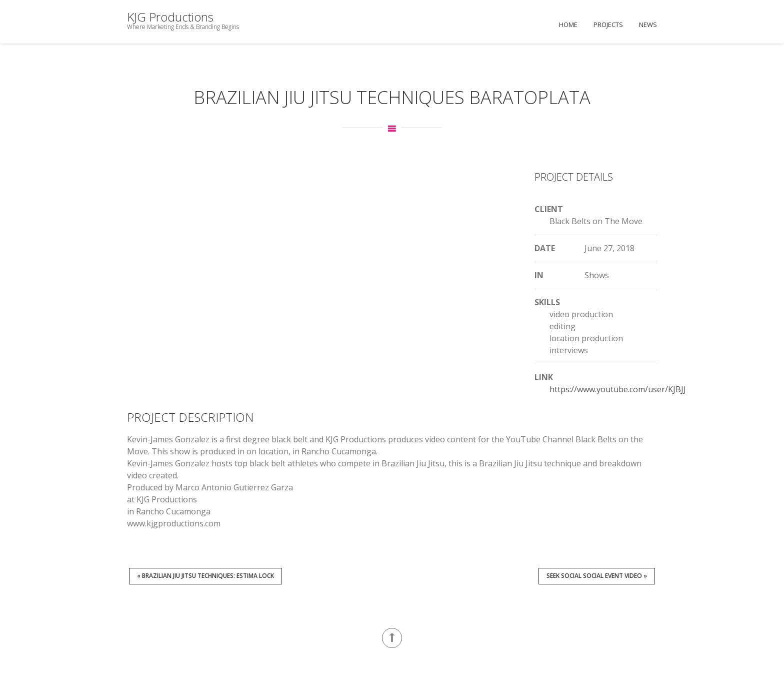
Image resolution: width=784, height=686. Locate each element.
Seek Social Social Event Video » (597, 576)
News (648, 25)
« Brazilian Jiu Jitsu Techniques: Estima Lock (205, 576)
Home (568, 25)
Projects (608, 25)
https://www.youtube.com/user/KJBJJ (618, 389)
